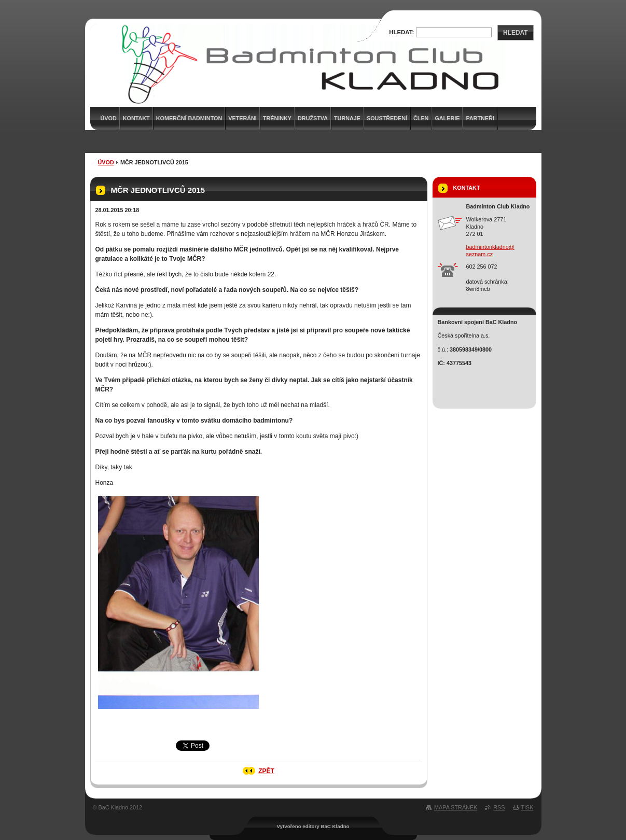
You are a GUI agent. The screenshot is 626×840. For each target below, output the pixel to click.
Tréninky (277, 118)
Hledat (516, 33)
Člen (421, 118)
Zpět (266, 771)
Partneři (480, 118)
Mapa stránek (456, 807)
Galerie (447, 118)
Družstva (313, 118)
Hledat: (401, 32)
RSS (499, 807)
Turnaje (347, 118)
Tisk (527, 807)
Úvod (106, 162)
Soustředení (387, 118)
